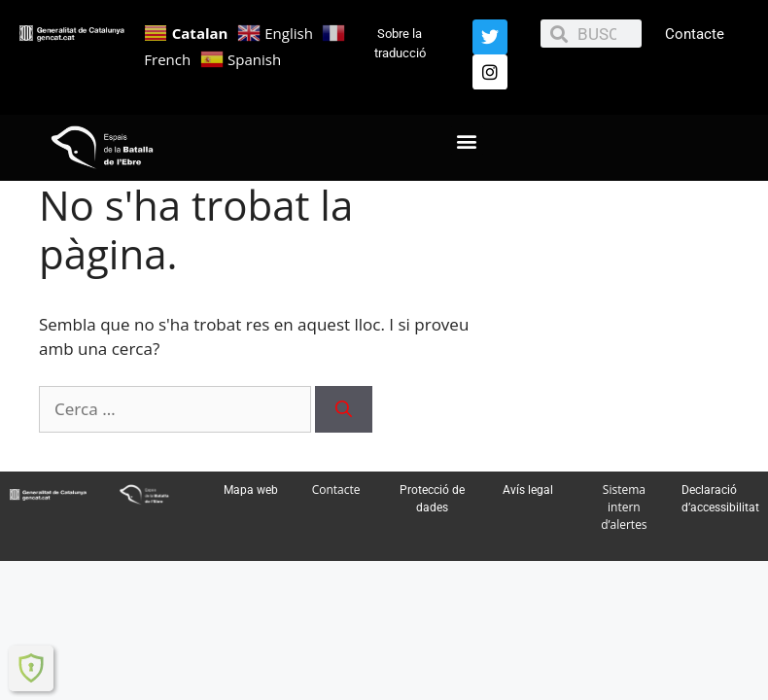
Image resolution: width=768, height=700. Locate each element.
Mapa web (251, 490)
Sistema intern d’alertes (624, 507)
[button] (467, 140)
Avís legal (528, 490)
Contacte (695, 34)
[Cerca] (344, 409)
